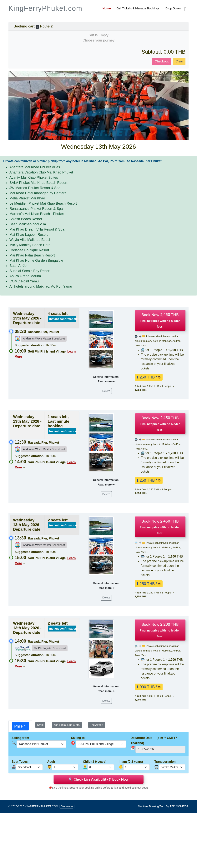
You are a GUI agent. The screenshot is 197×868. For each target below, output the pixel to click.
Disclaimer (67, 806)
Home (107, 8)
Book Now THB (160, 320)
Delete (106, 391)
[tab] (20, 726)
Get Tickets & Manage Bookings (138, 8)
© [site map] (10, 806)
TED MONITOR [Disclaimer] (179, 806)
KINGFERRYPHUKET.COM (41, 806)
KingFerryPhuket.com (45, 8)
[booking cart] (185, 9)
